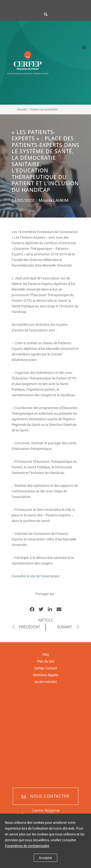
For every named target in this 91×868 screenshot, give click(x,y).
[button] (32, 610)
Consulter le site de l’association (36, 576)
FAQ (46, 655)
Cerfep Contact (46, 668)
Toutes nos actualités (44, 110)
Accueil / (23, 110)
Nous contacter (45, 796)
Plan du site (46, 661)
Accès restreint (46, 682)
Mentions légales (46, 675)
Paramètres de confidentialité (27, 846)
